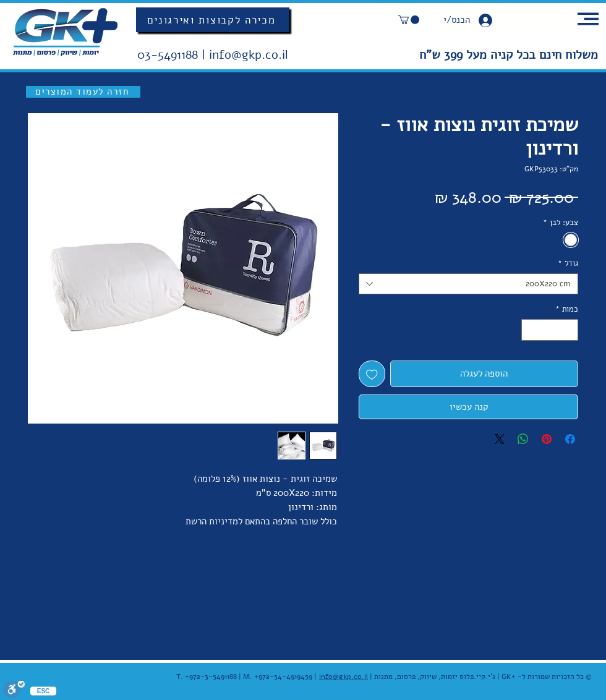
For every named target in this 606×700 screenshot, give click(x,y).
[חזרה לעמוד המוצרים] (83, 92)
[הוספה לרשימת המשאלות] (372, 374)
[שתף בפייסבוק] (570, 439)
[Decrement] (570, 330)
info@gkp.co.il (249, 55)
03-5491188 (169, 55)
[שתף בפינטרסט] (547, 439)
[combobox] (468, 284)
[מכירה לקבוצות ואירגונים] (213, 20)
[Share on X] (500, 439)
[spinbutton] (550, 330)
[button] (409, 20)
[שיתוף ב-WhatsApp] (523, 439)
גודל (568, 263)
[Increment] (531, 330)
